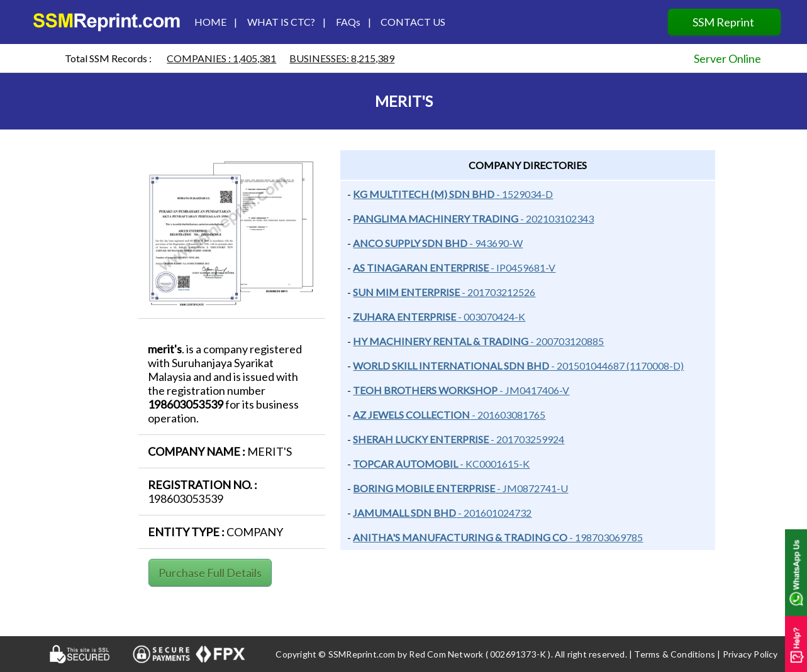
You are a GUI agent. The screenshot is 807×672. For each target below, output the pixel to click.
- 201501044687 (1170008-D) (616, 366)
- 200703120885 (566, 341)
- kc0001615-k (494, 464)
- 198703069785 (605, 537)
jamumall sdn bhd (404, 513)
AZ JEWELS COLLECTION (411, 415)
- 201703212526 (498, 292)
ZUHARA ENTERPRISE (404, 317)
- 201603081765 (508, 415)
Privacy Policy (750, 654)
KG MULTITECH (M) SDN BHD (424, 194)
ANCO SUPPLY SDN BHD (410, 243)
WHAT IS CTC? (281, 22)
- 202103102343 (556, 218)
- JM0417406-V (533, 390)
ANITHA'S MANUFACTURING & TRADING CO (460, 537)
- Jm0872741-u (532, 488)
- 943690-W (495, 243)
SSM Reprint (724, 22)
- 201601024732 (494, 513)
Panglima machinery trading (436, 218)
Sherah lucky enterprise (421, 439)
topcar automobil (405, 464)
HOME (209, 22)
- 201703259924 (526, 439)
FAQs (351, 22)
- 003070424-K (491, 317)
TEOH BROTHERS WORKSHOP (425, 390)
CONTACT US (409, 22)
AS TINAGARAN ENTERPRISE (421, 267)
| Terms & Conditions (672, 654)
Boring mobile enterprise (424, 488)
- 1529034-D (524, 194)
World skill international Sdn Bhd (451, 366)
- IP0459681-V (522, 267)
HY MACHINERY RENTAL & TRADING (441, 341)
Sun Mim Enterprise (406, 292)
